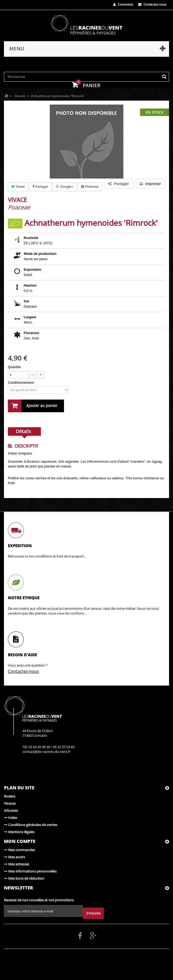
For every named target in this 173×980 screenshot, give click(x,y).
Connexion (123, 4)
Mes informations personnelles (30, 871)
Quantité (14, 367)
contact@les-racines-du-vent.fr (46, 752)
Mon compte (20, 841)
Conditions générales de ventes (31, 825)
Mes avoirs (14, 857)
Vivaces (10, 803)
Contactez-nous (152, 4)
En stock (155, 112)
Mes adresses (17, 864)
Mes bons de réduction (24, 878)
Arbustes (11, 810)
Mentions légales (19, 832)
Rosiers (10, 796)
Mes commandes (19, 850)
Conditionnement (21, 383)
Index (11, 818)
